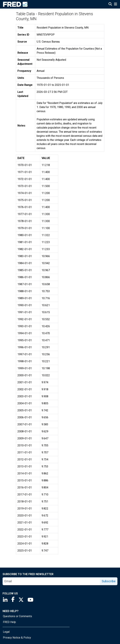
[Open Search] (110, 4)
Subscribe (109, 581)
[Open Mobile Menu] (115, 4)
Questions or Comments (17, 616)
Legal (6, 632)
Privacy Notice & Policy (17, 638)
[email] (51, 581)
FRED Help (9, 622)
